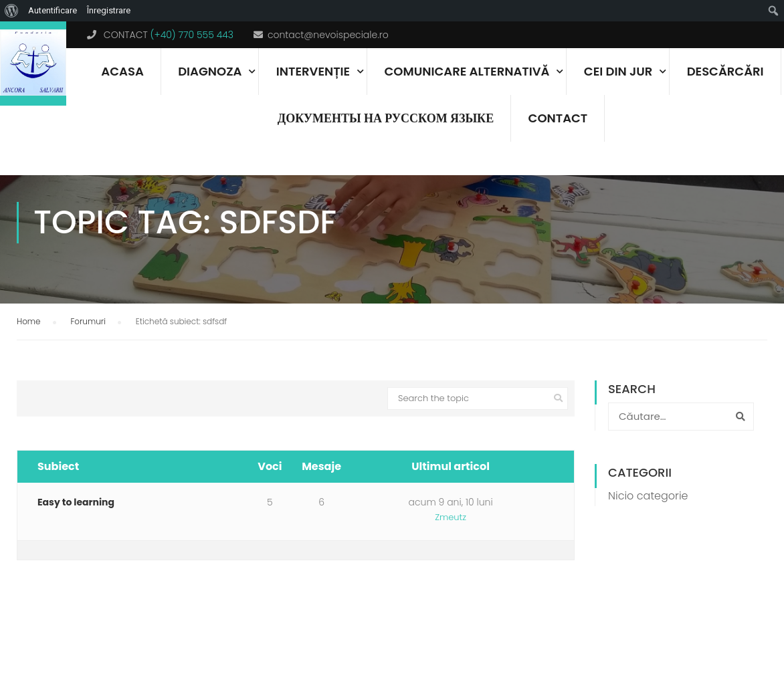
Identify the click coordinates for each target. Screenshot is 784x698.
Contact (558, 118)
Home (29, 355)
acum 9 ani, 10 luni (451, 536)
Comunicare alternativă (467, 71)
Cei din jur (618, 71)
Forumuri (88, 355)
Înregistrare (109, 10)
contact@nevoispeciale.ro (328, 35)
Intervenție (313, 71)
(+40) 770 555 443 (192, 35)
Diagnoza (210, 71)
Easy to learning (76, 536)
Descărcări (725, 71)
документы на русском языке (386, 118)
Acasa (122, 71)
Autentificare (53, 10)
